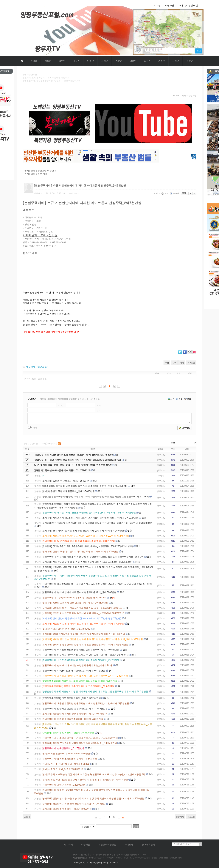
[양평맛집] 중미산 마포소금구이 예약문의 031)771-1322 (62, 470)
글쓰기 (27, 817)
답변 (174, 363)
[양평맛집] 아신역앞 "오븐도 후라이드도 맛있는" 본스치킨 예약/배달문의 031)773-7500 (78, 460)
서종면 (105, 61)
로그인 (157, 5)
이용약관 (86, 844)
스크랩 (175, 193)
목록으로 (191, 363)
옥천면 (119, 61)
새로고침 (191, 817)
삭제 (182, 363)
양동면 (133, 61)
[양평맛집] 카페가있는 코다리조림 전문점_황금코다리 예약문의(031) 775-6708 (73, 455)
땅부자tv (161, 455)
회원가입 (170, 5)
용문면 (161, 61)
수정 (167, 363)
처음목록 (180, 817)
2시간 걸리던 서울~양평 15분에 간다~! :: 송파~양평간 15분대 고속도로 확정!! (73, 465)
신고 (157, 193)
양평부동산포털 (189, 96)
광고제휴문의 (148, 844)
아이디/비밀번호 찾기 (189, 5)
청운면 (190, 61)
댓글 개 (31, 367)
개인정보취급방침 (107, 844)
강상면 (48, 61)
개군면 (76, 61)
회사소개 (68, 844)
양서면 (147, 61)
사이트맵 (129, 844)
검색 (199, 51)
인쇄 (165, 193)
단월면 (91, 61)
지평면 (176, 61)
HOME (176, 96)
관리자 (161, 476)
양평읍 (34, 61)
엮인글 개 (43, 367)
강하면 (62, 61)
